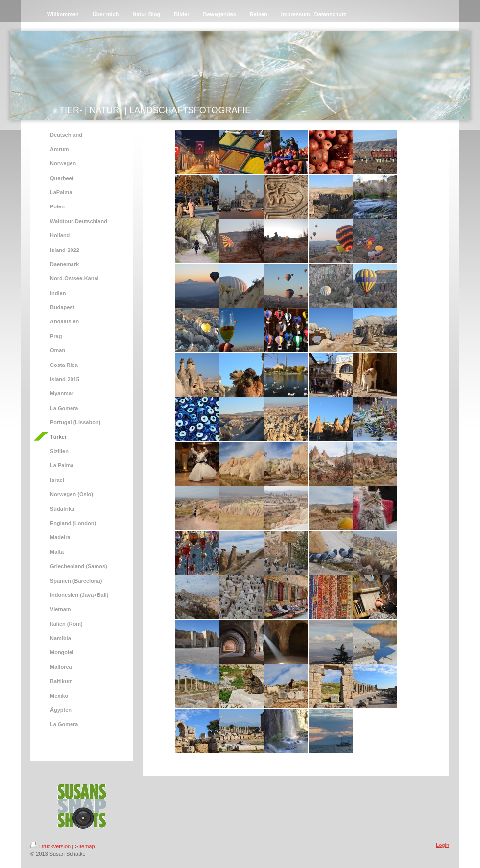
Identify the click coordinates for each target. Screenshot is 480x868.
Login (443, 845)
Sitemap (85, 846)
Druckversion (50, 846)
